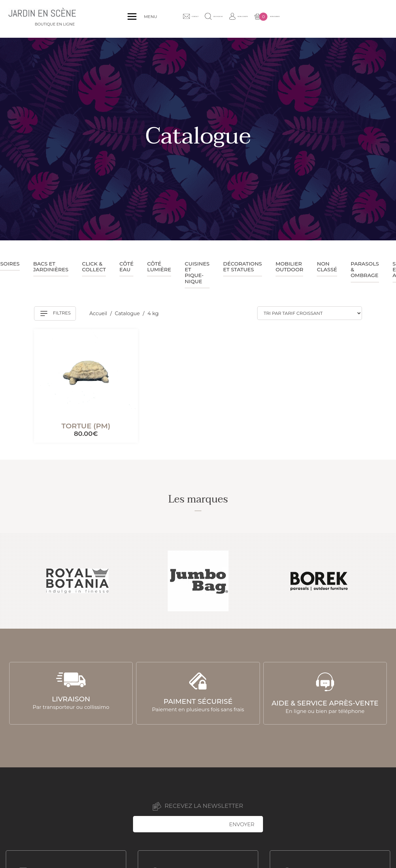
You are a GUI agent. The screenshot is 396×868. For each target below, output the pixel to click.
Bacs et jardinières (51, 267)
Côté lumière (159, 267)
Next (383, 581)
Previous (13, 581)
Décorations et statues (243, 267)
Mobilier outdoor (290, 267)
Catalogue (129, 313)
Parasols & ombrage (365, 270)
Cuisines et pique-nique (197, 273)
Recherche (277, 19)
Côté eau (126, 267)
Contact (238, 19)
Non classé (327, 267)
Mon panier (365, 19)
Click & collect (94, 267)
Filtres (56, 313)
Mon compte (319, 19)
